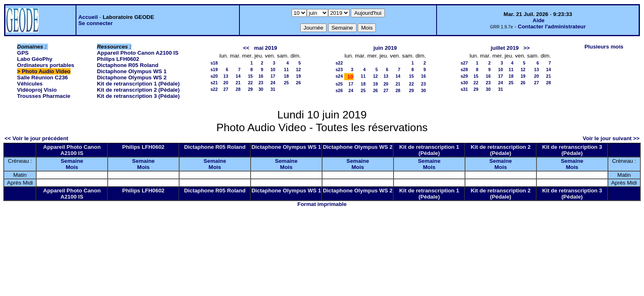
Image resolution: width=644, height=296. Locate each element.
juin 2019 (385, 48)
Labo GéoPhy (35, 59)
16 (261, 76)
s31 (464, 89)
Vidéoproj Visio (37, 90)
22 (251, 83)
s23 (339, 69)
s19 (214, 69)
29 (251, 89)
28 (238, 89)
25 (286, 83)
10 (273, 69)
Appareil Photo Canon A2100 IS (138, 53)
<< (246, 48)
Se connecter (96, 23)
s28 (464, 69)
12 (298, 69)
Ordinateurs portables (46, 65)
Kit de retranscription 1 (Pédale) (138, 84)
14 (238, 76)
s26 (339, 90)
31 (273, 89)
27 (226, 89)
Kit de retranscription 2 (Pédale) (138, 90)
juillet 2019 (505, 48)
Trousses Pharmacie (44, 96)
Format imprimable (322, 204)
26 (298, 83)
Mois (72, 167)
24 (273, 83)
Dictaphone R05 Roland (128, 65)
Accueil (88, 17)
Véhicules (30, 84)
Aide (539, 20)
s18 (214, 63)
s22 (214, 89)
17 (273, 76)
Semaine (72, 161)
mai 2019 (265, 48)
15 (251, 76)
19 (298, 76)
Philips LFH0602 (118, 59)
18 (286, 76)
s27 (464, 63)
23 (261, 83)
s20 (214, 76)
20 (226, 83)
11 (286, 69)
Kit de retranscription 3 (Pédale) (138, 96)
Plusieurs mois (604, 47)
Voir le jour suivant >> (611, 138)
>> (527, 48)
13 (226, 76)
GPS (23, 53)
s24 (339, 76)
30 (261, 89)
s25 (339, 84)
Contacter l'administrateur (552, 27)
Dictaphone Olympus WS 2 (132, 77)
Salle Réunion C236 (43, 77)
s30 (464, 83)
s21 (214, 83)
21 (238, 83)
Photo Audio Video (46, 71)
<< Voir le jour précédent (36, 138)
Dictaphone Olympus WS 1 (132, 71)
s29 (464, 76)
